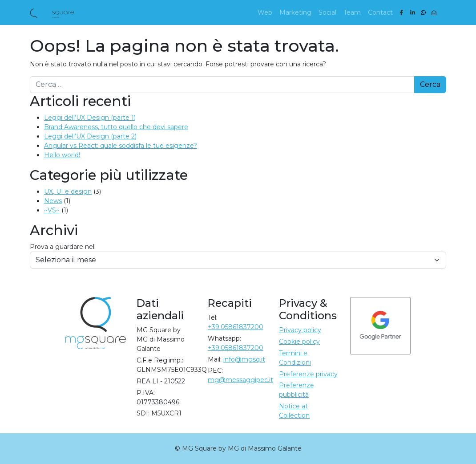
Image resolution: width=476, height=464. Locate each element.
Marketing (295, 12)
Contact (380, 12)
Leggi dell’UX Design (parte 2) (90, 136)
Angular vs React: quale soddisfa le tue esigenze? (121, 146)
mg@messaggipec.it (240, 380)
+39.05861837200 (236, 327)
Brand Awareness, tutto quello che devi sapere (116, 127)
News (53, 201)
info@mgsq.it (244, 359)
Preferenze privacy (308, 374)
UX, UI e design (68, 191)
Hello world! (62, 155)
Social (327, 12)
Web (265, 12)
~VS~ (52, 210)
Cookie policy (299, 342)
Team (352, 12)
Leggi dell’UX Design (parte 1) (90, 118)
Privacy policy (300, 330)
